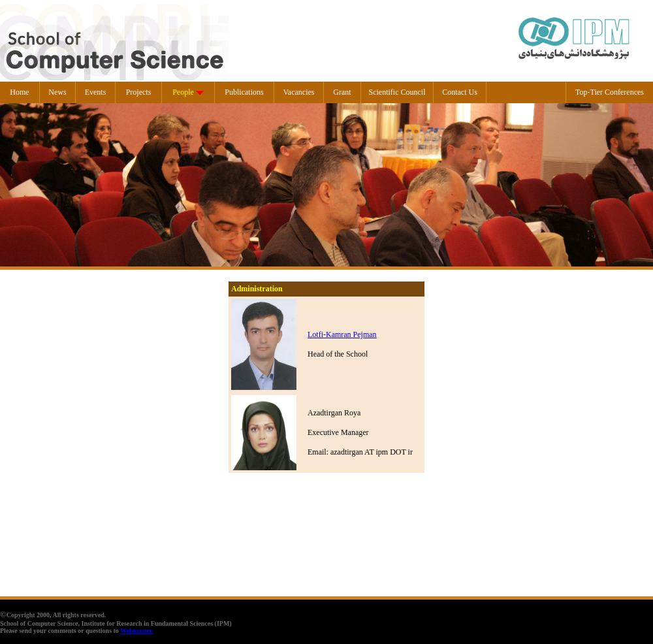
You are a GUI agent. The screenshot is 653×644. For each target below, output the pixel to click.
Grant (342, 92)
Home (19, 92)
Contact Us (460, 92)
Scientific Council (397, 92)
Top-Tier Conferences (610, 92)
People (183, 92)
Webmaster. (136, 631)
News (57, 92)
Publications (244, 92)
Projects (139, 92)
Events (96, 92)
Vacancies (299, 92)
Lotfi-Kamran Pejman (342, 334)
